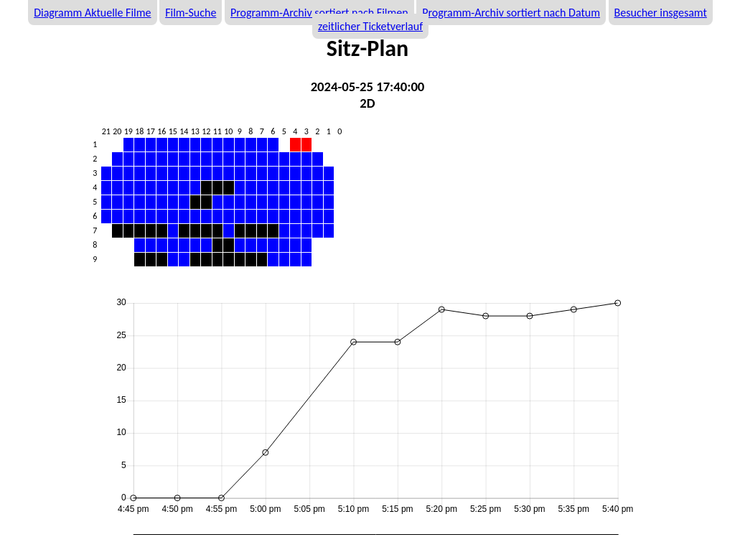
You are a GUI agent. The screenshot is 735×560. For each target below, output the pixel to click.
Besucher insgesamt (661, 13)
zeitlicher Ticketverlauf (370, 26)
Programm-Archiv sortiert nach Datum (511, 13)
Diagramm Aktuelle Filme (92, 13)
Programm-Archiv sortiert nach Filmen (319, 13)
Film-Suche (191, 13)
